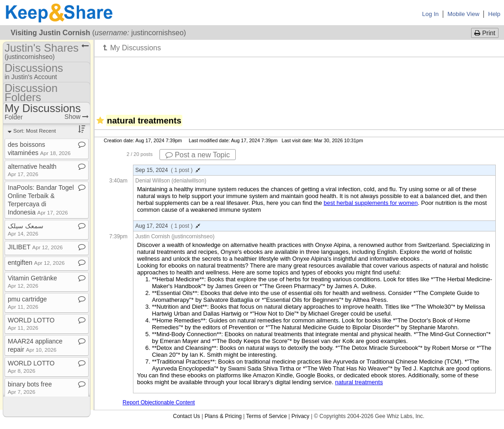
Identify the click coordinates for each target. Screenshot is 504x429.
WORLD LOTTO (31, 324)
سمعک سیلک (26, 229)
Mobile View (463, 14)
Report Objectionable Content (159, 402)
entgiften (36, 263)
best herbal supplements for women (371, 203)
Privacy (300, 416)
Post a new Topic (198, 155)
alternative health (32, 170)
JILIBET (35, 247)
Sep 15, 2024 (168, 170)
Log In (430, 14)
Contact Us (186, 416)
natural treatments (359, 382)
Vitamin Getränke (32, 282)
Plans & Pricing (223, 416)
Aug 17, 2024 (168, 226)
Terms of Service (267, 416)
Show (77, 117)
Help (494, 14)
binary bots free (30, 388)
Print (485, 33)
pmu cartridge (27, 303)
